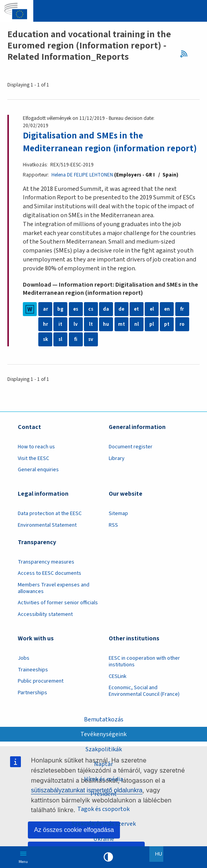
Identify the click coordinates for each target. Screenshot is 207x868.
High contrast (108, 857)
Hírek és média (103, 779)
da (106, 322)
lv (76, 337)
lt (91, 337)
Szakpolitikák (103, 749)
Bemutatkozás (103, 719)
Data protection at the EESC (50, 526)
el (152, 322)
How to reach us (36, 460)
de (121, 322)
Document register (131, 460)
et (137, 322)
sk (45, 352)
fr (182, 322)
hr (45, 337)
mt (121, 337)
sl (60, 352)
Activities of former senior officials (58, 616)
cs (91, 322)
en (167, 322)
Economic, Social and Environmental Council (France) (145, 704)
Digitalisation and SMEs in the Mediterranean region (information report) (96, 148)
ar (45, 322)
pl (152, 337)
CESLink (118, 689)
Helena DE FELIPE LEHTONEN (82, 188)
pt (167, 337)
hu (106, 337)
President (104, 794)
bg (60, 322)
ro (182, 337)
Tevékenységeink (103, 734)
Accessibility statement (45, 627)
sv (91, 352)
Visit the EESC (33, 471)
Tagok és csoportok (104, 809)
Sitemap (118, 526)
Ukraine (104, 839)
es (76, 322)
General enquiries (38, 482)
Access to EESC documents (50, 586)
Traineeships (33, 682)
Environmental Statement (47, 538)
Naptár (104, 764)
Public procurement (41, 694)
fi (76, 352)
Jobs (24, 671)
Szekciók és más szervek (104, 824)
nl (137, 337)
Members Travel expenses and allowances (54, 601)
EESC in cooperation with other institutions (144, 674)
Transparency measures (46, 575)
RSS (186, 54)
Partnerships (33, 705)
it (60, 337)
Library (117, 471)
